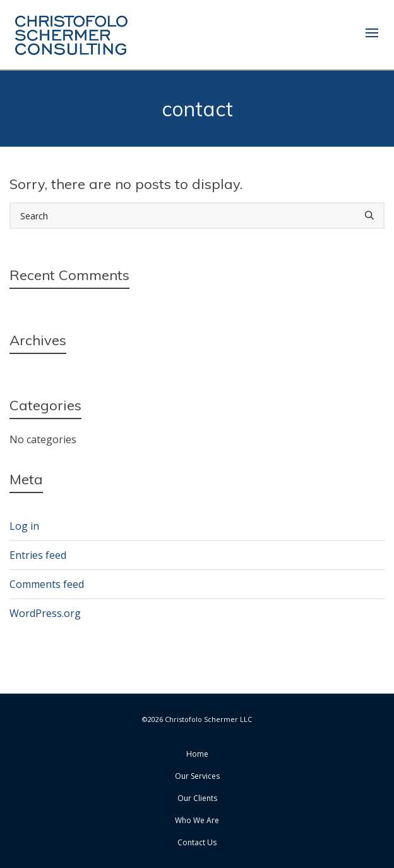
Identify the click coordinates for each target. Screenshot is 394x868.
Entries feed (38, 555)
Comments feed (47, 584)
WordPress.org (45, 613)
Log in (24, 526)
